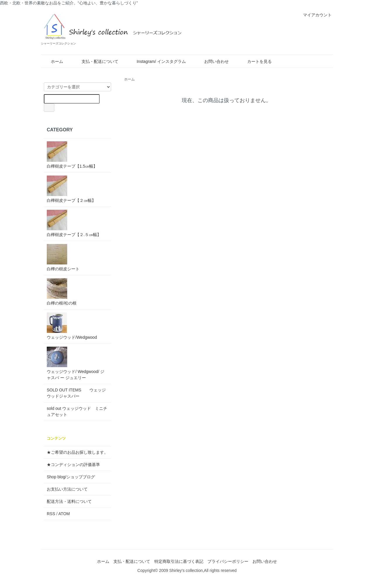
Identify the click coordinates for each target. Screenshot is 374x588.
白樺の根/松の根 (62, 292)
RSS (51, 514)
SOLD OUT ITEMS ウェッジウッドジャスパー (76, 393)
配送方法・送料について (69, 501)
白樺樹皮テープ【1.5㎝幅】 (72, 155)
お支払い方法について (67, 489)
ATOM (64, 514)
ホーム (53, 61)
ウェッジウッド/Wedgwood (72, 326)
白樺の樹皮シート (63, 258)
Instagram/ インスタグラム (157, 61)
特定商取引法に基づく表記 (179, 561)
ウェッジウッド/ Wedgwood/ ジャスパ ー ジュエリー (76, 363)
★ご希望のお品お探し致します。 (77, 452)
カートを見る (255, 61)
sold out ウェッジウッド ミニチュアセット (77, 411)
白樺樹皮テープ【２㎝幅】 (71, 189)
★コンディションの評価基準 (73, 465)
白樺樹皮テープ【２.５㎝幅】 (74, 223)
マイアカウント (314, 15)
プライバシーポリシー (228, 561)
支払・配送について (96, 61)
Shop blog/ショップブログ (71, 477)
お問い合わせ (212, 61)
